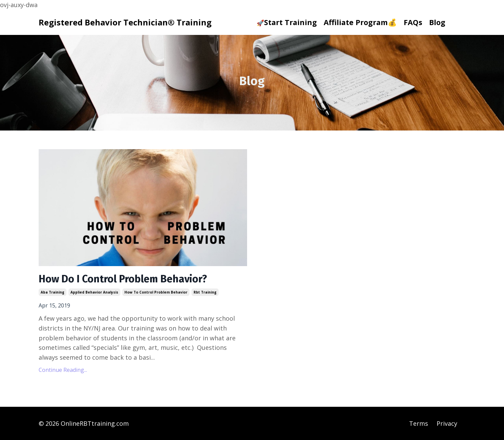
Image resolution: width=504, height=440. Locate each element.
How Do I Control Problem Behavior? (123, 279)
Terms (419, 423)
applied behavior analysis (94, 292)
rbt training (205, 292)
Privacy (447, 423)
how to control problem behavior (156, 292)
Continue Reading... (63, 370)
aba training (53, 292)
